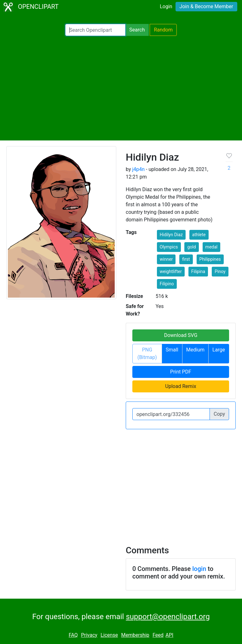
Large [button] (219, 350)
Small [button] (172, 350)
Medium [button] (195, 350)
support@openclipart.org (168, 617)
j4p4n (138, 169)
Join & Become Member (206, 6)
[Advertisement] (121, 88)
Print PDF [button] (181, 372)
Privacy (89, 635)
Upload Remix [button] (181, 386)
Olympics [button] (169, 247)
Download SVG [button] (181, 335)
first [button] (186, 259)
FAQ (73, 635)
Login (166, 6)
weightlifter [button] (171, 271)
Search (137, 30)
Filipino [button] (167, 284)
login (199, 569)
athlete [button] (199, 235)
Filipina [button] (198, 271)
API (169, 635)
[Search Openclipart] (95, 30)
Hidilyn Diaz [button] (171, 235)
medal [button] (212, 247)
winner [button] (166, 259)
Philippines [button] (210, 259)
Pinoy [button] (220, 271)
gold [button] (191, 247)
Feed (158, 635)
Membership (135, 635)
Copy (219, 414)
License (109, 635)
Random (163, 30)
